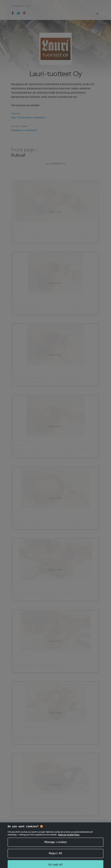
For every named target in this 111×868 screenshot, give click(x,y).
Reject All (55, 855)
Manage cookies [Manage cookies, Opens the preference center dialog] (56, 844)
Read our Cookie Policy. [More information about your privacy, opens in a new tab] (69, 837)
